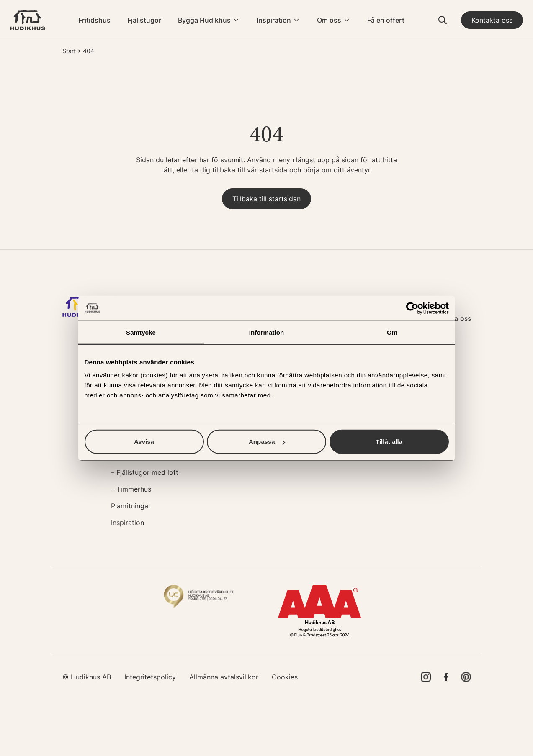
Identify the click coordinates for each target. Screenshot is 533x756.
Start (69, 51)
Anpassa (267, 442)
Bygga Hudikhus (204, 20)
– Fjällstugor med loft (145, 472)
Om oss (329, 20)
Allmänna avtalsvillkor (224, 677)
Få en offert (386, 20)
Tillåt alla (389, 442)
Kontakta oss (492, 20)
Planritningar (131, 506)
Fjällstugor (144, 20)
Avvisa (144, 442)
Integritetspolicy (150, 677)
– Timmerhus (131, 489)
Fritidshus (94, 20)
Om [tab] (392, 332)
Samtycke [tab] (141, 332)
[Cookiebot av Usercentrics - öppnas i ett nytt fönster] (412, 308)
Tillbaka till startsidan (266, 199)
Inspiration (274, 20)
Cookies (285, 677)
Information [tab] (267, 332)
